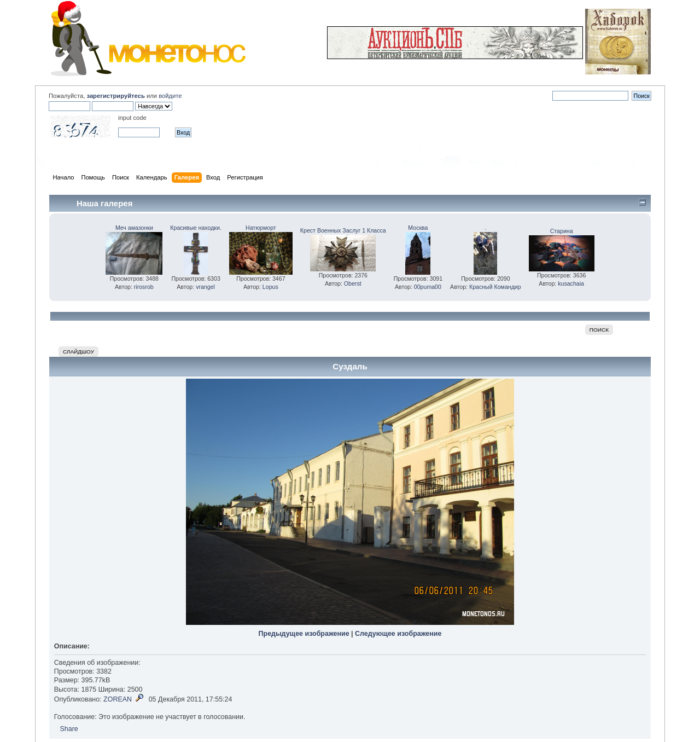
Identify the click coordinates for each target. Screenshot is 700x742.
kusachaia (571, 283)
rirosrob (144, 287)
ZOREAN (118, 699)
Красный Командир (495, 287)
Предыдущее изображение (304, 634)
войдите (170, 96)
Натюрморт (261, 228)
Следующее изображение (398, 634)
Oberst (353, 283)
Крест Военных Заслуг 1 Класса (343, 230)
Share (69, 729)
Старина (562, 231)
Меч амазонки (134, 228)
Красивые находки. (196, 228)
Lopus (270, 287)
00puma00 (428, 287)
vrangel (205, 287)
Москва (418, 228)
